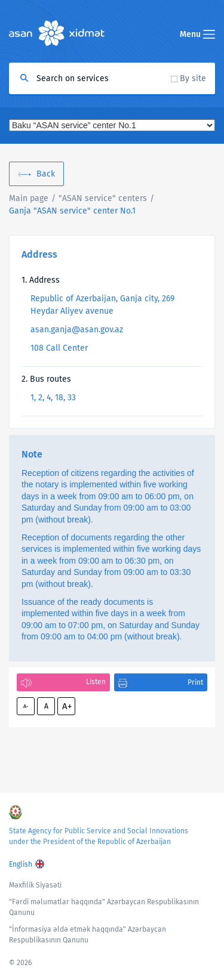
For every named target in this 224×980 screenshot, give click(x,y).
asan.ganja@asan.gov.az (77, 330)
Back (46, 174)
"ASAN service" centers (103, 198)
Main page (29, 198)
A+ (67, 706)
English (21, 864)
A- (26, 706)
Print (195, 682)
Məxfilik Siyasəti (35, 885)
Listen (96, 682)
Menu (197, 34)
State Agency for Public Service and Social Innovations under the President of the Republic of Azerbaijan (99, 836)
